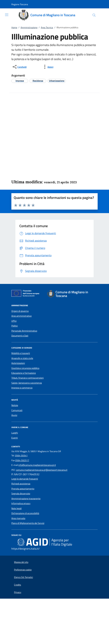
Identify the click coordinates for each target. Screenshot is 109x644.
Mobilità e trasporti (21, 353)
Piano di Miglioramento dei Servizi (28, 523)
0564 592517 (22, 460)
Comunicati (17, 410)
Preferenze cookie (23, 570)
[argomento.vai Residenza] (38, 81)
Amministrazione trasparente (26, 499)
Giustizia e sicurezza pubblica (25, 368)
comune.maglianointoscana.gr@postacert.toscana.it (42, 470)
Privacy (18, 592)
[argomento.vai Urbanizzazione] (57, 81)
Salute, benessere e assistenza (27, 383)
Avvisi (14, 415)
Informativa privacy (21, 503)
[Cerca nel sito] (94, 15)
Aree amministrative (21, 316)
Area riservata (18, 518)
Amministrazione (29, 27)
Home (14, 27)
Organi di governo (20, 311)
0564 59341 (21, 456)
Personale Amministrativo (24, 331)
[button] (20, 4)
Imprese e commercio (22, 388)
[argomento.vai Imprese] (20, 81)
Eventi (15, 438)
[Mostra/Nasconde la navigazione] (7, 15)
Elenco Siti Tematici (23, 577)
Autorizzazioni (18, 363)
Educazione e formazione (24, 373)
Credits (18, 585)
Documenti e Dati (20, 336)
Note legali (16, 508)
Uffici (14, 321)
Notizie (15, 405)
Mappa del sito (21, 562)
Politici (15, 326)
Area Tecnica (47, 27)
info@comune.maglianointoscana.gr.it (37, 465)
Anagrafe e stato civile (22, 358)
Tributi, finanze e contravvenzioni (28, 378)
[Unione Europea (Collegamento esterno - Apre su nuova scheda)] (26, 294)
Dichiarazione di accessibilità (25, 513)
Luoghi (15, 433)
